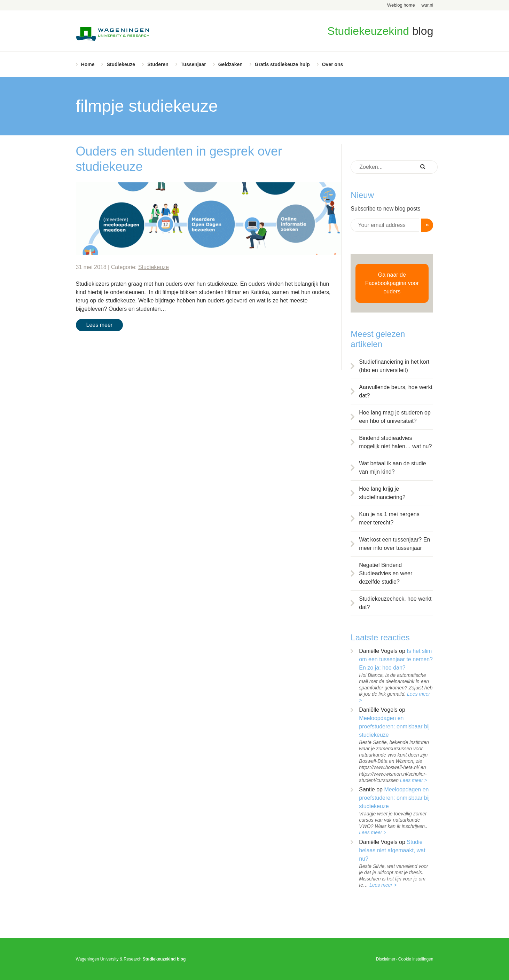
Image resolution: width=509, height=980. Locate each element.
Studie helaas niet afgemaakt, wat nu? (392, 850)
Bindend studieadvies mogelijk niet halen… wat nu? (395, 442)
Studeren (158, 64)
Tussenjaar (193, 64)
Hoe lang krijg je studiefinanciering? (382, 493)
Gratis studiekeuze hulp (282, 64)
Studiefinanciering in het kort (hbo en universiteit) (394, 366)
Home (88, 64)
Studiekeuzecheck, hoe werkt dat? (395, 603)
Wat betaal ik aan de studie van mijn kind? (392, 468)
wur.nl (427, 5)
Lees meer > (414, 780)
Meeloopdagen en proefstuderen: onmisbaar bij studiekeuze (394, 726)
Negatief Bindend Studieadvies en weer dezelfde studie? (386, 573)
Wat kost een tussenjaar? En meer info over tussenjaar (394, 544)
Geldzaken (230, 64)
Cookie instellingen (416, 959)
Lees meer (100, 325)
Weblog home (401, 5)
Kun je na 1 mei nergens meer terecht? (389, 518)
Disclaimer (386, 959)
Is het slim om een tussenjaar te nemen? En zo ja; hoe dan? (396, 659)
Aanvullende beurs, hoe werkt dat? (396, 391)
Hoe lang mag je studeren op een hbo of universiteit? (395, 417)
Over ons (333, 64)
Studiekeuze (121, 64)
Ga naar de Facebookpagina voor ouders (392, 283)
